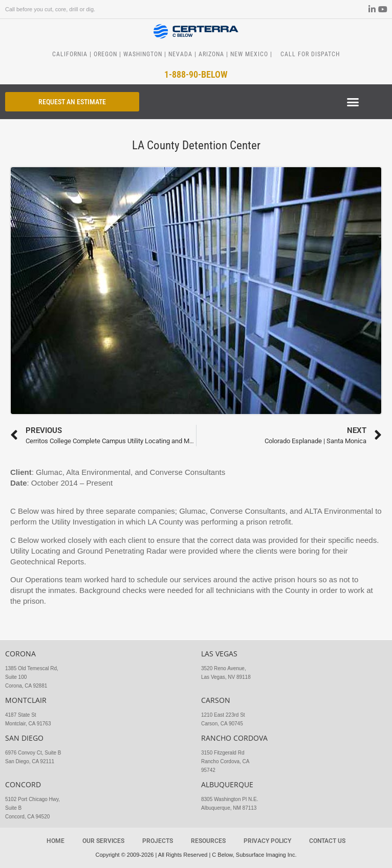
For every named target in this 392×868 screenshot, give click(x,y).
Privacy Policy (267, 841)
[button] (353, 102)
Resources (208, 841)
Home (56, 841)
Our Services (103, 841)
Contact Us (327, 841)
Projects (158, 841)
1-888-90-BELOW (196, 74)
